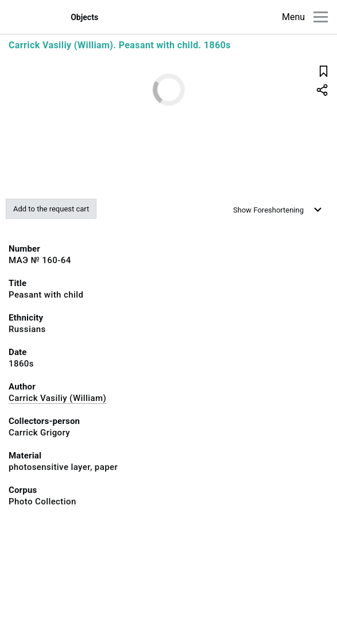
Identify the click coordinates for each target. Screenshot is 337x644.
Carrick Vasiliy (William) (57, 398)
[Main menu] (321, 17)
